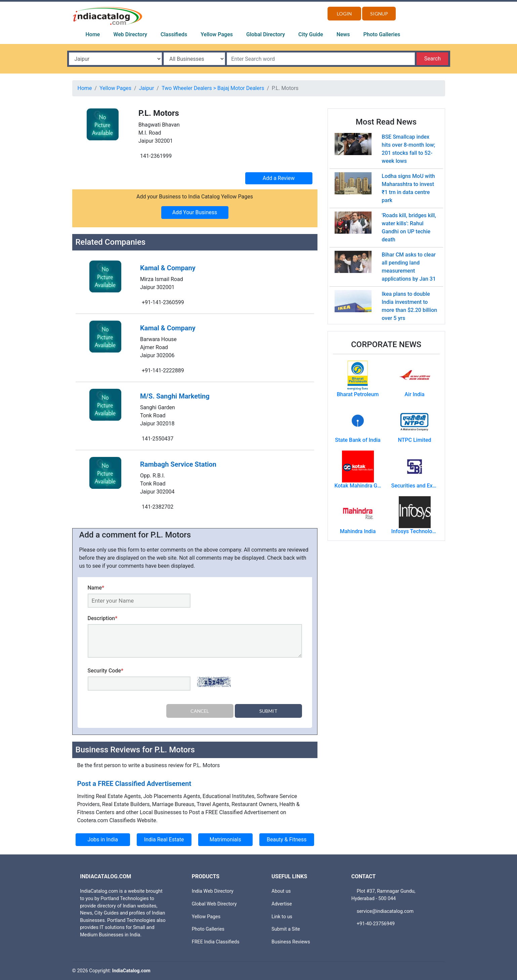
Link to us (282, 916)
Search (433, 59)
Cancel (200, 711)
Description (103, 618)
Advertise (282, 904)
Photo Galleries (382, 34)
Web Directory (130, 34)
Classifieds (174, 34)
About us (281, 891)
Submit (268, 711)
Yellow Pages (217, 34)
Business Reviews (291, 942)
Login (344, 14)
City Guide (311, 34)
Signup (379, 14)
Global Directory (266, 34)
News (343, 34)
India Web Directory (213, 891)
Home (93, 34)
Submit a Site (286, 929)
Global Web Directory (214, 904)
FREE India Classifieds (216, 942)
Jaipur (147, 88)
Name (96, 588)
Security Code (106, 671)
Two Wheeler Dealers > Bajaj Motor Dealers (213, 88)
